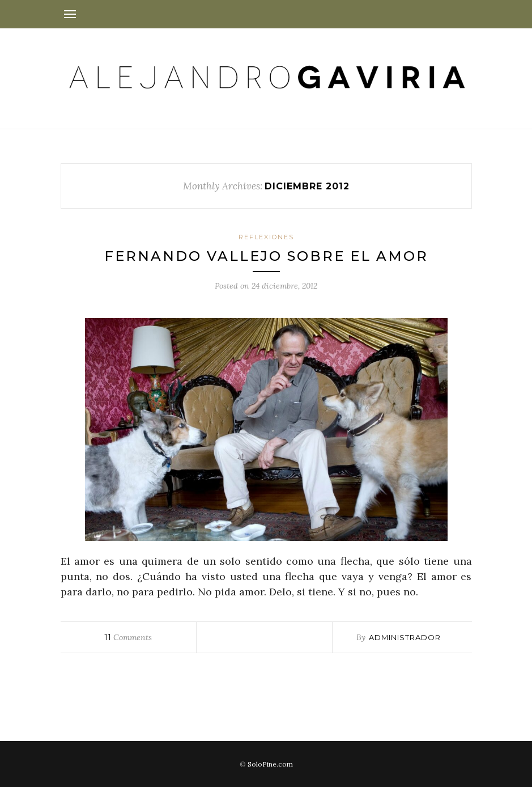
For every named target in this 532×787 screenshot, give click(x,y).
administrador (405, 637)
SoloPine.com (270, 764)
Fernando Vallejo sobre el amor (266, 256)
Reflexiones (266, 237)
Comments (128, 637)
